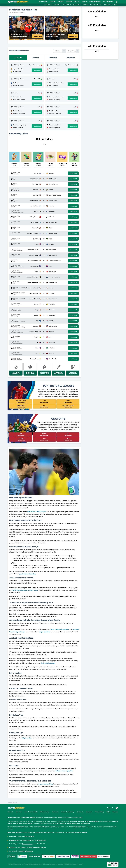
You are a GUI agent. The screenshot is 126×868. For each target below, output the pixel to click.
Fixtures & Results (73, 2)
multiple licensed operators (64, 771)
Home (10, 802)
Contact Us (80, 812)
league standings (45, 632)
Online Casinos (108, 5)
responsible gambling (45, 784)
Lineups (53, 2)
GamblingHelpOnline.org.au (37, 847)
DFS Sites (86, 5)
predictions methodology (28, 574)
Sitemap (115, 812)
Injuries (61, 2)
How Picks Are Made (31, 812)
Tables (85, 2)
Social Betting (77, 5)
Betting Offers (57, 5)
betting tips (15, 802)
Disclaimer (89, 812)
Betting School (67, 5)
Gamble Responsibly (68, 812)
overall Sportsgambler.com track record (25, 590)
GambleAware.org (27, 844)
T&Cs (108, 812)
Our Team (19, 812)
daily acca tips (26, 738)
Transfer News (95, 2)
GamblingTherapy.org (26, 851)
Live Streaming (108, 2)
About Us (10, 812)
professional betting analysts (37, 512)
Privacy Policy (99, 812)
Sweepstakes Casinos (96, 5)
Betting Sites (48, 5)
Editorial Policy (45, 812)
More (116, 5)
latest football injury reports (60, 630)
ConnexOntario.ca (28, 840)
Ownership (55, 812)
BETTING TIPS (43, 2)
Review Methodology (48, 663)
